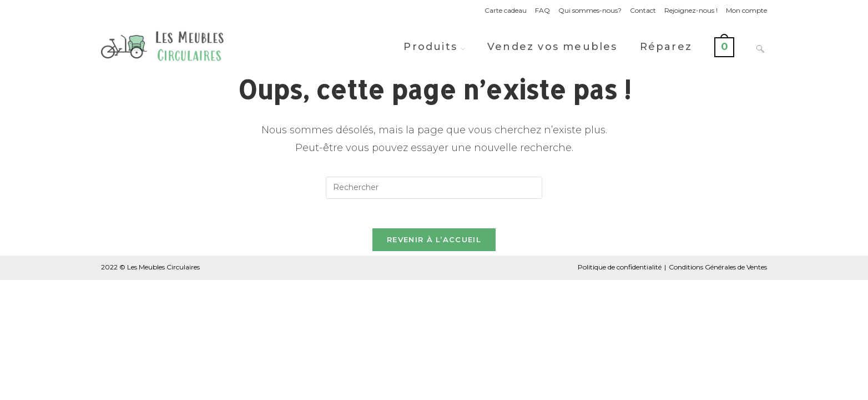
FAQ (542, 10)
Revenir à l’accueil (434, 244)
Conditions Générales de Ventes (718, 271)
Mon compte (746, 10)
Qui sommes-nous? (590, 10)
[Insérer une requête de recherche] (434, 188)
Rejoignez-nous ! (691, 10)
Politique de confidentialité (620, 271)
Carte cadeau (506, 10)
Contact (643, 10)
